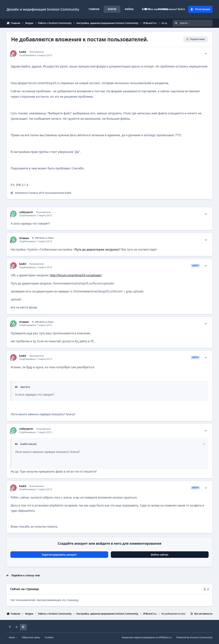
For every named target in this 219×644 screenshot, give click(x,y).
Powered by (194, 637)
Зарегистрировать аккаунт (59, 555)
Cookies (49, 637)
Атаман (24, 238)
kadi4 (23, 52)
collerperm (26, 212)
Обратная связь (31, 637)
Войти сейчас (160, 555)
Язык (13, 637)
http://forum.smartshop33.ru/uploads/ (76, 275)
